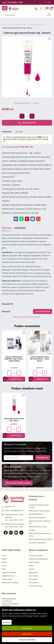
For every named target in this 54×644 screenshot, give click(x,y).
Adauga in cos (27, 123)
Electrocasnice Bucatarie (37, 517)
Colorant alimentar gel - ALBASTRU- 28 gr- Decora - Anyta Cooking (14, 359)
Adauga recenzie (43, 311)
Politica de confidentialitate (38, 559)
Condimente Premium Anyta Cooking (39, 506)
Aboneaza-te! (43, 458)
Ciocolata (32, 530)
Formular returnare (36, 586)
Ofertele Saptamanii (36, 514)
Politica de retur (34, 562)
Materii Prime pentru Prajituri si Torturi (40, 535)
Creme (4, 566)
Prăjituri (5, 559)
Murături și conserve (9, 572)
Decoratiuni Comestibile (37, 543)
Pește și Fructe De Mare (10, 583)
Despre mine (33, 572)
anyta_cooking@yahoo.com (13, 511)
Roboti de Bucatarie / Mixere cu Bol (40, 522)
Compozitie (20, 228)
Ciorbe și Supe (7, 579)
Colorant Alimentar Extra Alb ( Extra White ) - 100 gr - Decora (40, 359)
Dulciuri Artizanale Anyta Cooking (40, 539)
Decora (19, 132)
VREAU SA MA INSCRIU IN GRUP (18, 483)
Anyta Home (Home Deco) (38, 527)
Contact (32, 569)
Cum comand (34, 576)
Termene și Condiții (36, 556)
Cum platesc (33, 579)
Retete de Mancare (8, 576)
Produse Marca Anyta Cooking (39, 511)
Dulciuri (5, 562)
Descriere (7, 228)
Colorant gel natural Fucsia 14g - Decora (14, 420)
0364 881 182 (27, 147)
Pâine (4, 569)
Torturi (4, 556)
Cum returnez (34, 583)
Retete (31, 566)
